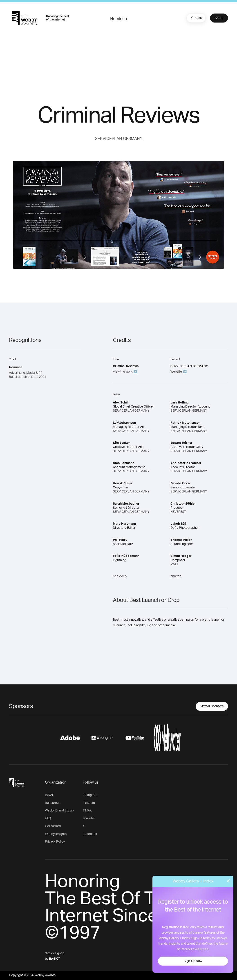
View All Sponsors (212, 706)
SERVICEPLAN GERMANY (119, 139)
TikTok (87, 811)
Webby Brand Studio (59, 811)
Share (219, 18)
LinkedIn (89, 803)
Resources (53, 803)
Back (196, 18)
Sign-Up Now (193, 961)
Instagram (90, 795)
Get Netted (53, 826)
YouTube (89, 818)
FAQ (48, 818)
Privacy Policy (55, 842)
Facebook (90, 834)
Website (176, 372)
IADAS (50, 795)
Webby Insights (56, 834)
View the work (123, 372)
